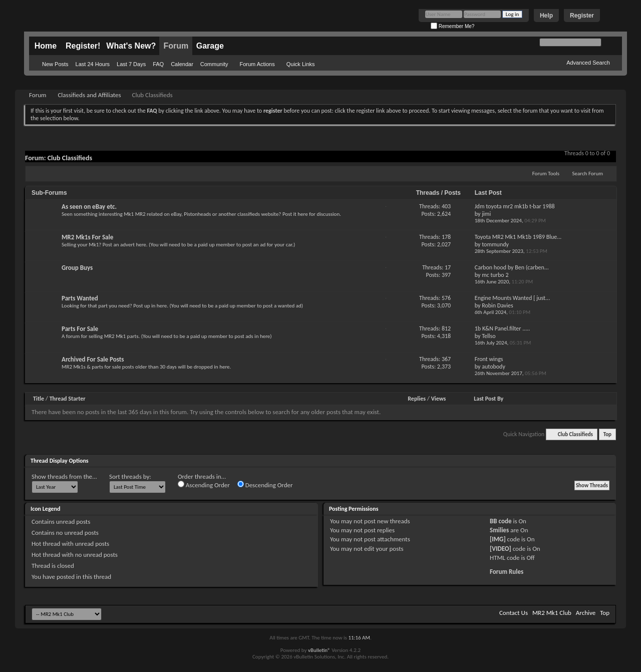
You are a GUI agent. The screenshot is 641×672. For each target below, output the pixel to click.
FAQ (158, 64)
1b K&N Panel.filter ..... (503, 328)
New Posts (55, 64)
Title (39, 399)
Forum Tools (546, 174)
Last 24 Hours (93, 64)
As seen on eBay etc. (89, 207)
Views (439, 399)
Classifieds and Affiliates (89, 95)
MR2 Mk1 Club (552, 613)
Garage (210, 46)
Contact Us (514, 613)
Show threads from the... (64, 476)
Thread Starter (68, 399)
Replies (417, 399)
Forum (176, 46)
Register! (83, 46)
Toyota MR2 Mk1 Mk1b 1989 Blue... (518, 237)
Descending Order (265, 485)
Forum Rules (507, 572)
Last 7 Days (131, 64)
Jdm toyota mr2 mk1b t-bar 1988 (515, 206)
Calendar (182, 64)
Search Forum (588, 174)
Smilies (499, 530)
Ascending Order (204, 485)
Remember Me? (452, 26)
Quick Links (301, 64)
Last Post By (489, 399)
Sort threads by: (130, 476)
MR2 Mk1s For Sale (87, 237)
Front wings (489, 359)
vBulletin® (319, 650)
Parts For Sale (80, 329)
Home (46, 46)
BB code (501, 521)
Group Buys (77, 268)
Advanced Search (588, 63)
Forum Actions (257, 64)
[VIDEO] (501, 549)
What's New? (131, 46)
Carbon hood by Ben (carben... (512, 267)
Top (607, 434)
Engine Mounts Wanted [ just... (512, 298)
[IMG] (498, 539)
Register (582, 16)
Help (546, 16)
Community (214, 64)
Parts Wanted (80, 298)
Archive (586, 613)
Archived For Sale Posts (93, 359)
